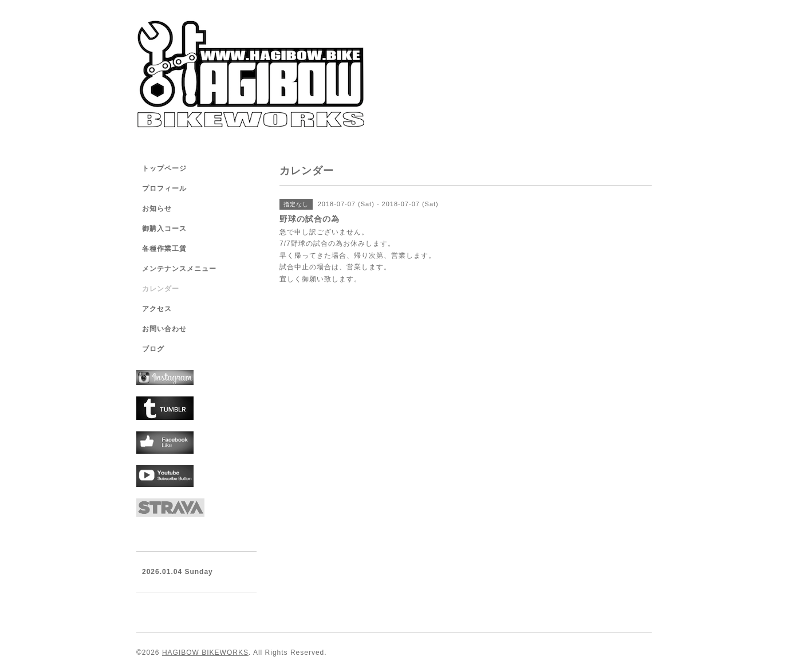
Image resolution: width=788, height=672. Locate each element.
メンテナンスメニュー (179, 269)
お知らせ (157, 209)
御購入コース (164, 229)
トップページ (164, 168)
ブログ (153, 349)
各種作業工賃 (164, 249)
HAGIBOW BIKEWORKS (205, 653)
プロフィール (164, 188)
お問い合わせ (164, 329)
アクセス (157, 309)
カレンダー (161, 289)
